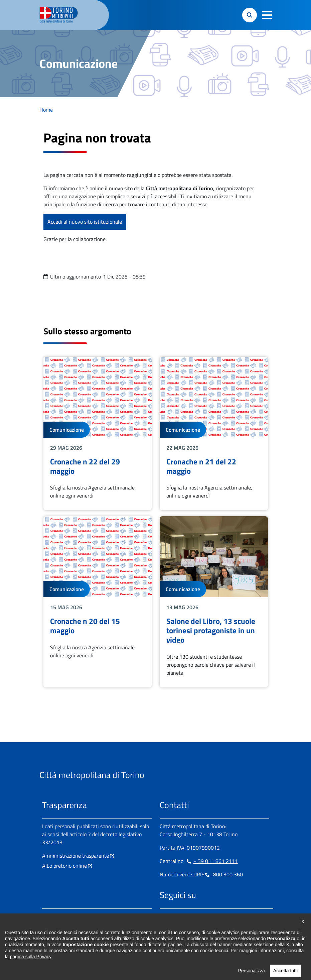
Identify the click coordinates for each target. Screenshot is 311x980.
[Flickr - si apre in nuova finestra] (229, 916)
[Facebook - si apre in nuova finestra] (165, 916)
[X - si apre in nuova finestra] (207, 916)
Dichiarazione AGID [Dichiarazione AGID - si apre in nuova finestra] (220, 960)
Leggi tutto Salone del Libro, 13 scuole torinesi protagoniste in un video (214, 602)
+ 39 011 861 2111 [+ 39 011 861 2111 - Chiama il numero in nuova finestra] (212, 861)
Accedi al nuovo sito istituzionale (85, 222)
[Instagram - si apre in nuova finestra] (175, 916)
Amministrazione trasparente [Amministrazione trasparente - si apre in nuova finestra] (75, 856)
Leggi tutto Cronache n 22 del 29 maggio (98, 434)
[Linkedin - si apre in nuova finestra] (186, 916)
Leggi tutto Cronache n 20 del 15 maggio (98, 602)
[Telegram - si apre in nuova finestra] (197, 916)
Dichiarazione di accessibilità (161, 960)
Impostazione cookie (65, 960)
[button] (267, 15)
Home (46, 110)
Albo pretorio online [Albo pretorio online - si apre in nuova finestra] (64, 866)
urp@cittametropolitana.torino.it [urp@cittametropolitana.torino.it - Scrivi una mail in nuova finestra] (83, 938)
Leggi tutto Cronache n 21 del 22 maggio (214, 434)
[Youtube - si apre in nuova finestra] (218, 916)
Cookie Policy (108, 960)
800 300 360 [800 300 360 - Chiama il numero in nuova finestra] (223, 874)
